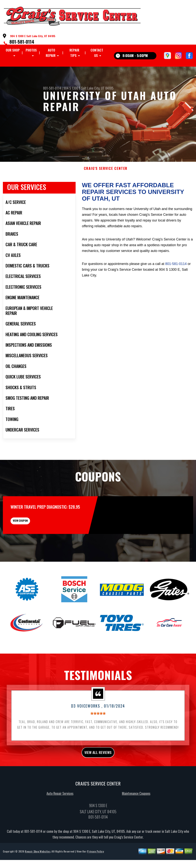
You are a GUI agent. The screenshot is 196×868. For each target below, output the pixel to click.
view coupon (32, 530)
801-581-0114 (22, 42)
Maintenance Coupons (136, 808)
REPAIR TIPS (74, 53)
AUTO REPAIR (51, 53)
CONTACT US (97, 53)
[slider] (98, 726)
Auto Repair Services (60, 808)
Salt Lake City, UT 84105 (97, 88)
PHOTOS (31, 50)
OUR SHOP (13, 50)
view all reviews (98, 766)
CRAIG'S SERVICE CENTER (106, 175)
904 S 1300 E (72, 88)
